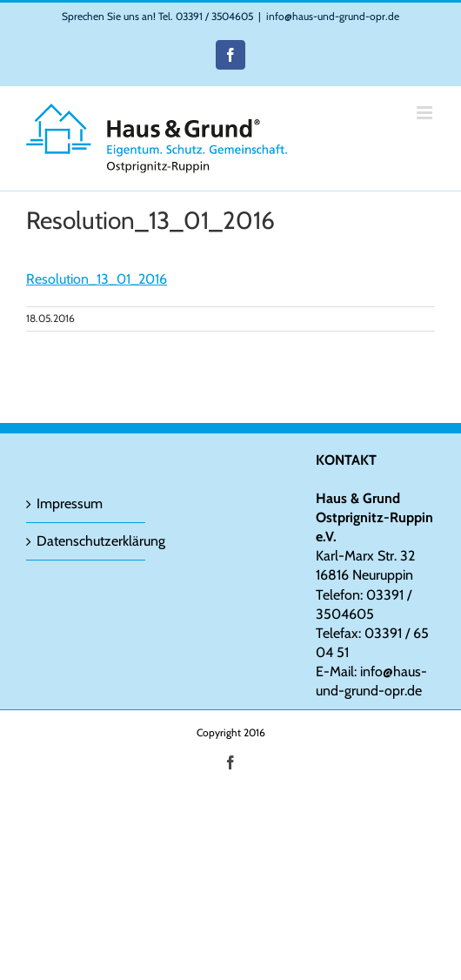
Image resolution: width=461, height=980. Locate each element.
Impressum (70, 503)
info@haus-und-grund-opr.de (333, 16)
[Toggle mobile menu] (426, 113)
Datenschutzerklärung (87, 541)
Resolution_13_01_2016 (97, 279)
